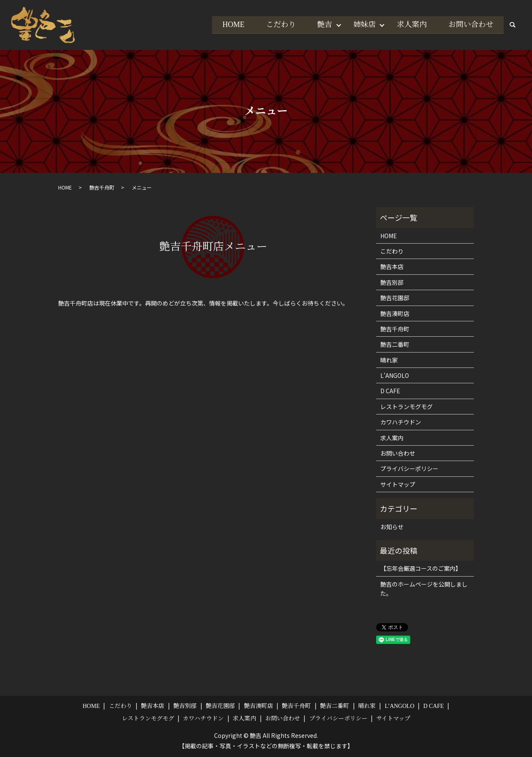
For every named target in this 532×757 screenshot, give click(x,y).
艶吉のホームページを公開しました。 (424, 589)
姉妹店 (362, 25)
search (512, 25)
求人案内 (410, 25)
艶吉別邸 (392, 282)
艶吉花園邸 (395, 298)
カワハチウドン (401, 422)
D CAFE (390, 391)
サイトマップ (398, 484)
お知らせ (392, 527)
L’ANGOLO (395, 375)
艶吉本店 (392, 266)
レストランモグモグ (406, 407)
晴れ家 (389, 360)
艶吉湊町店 (395, 313)
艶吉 (320, 25)
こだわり (276, 25)
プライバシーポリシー (409, 469)
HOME (227, 25)
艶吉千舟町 (102, 187)
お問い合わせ (470, 25)
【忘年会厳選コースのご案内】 (421, 568)
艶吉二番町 (395, 344)
